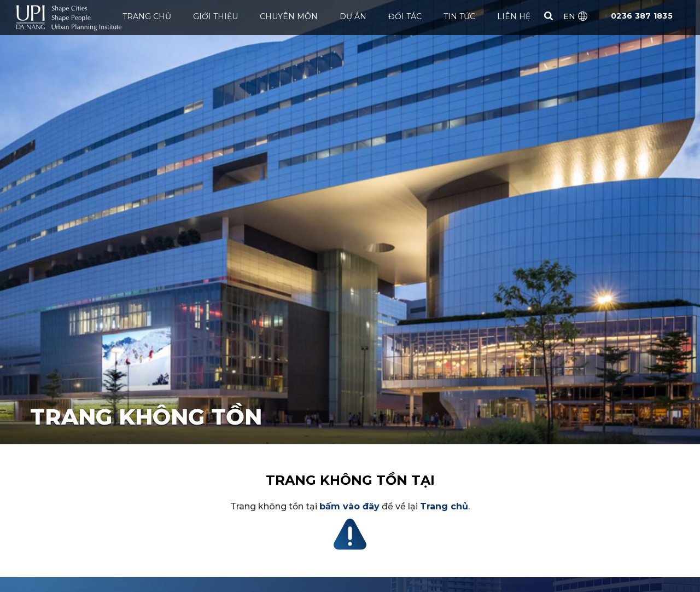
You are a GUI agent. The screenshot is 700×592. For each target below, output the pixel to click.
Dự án (353, 16)
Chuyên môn (289, 16)
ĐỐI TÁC (405, 16)
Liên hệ (514, 16)
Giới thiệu (215, 16)
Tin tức (459, 16)
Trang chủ (147, 16)
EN (569, 16)
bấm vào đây (349, 506)
